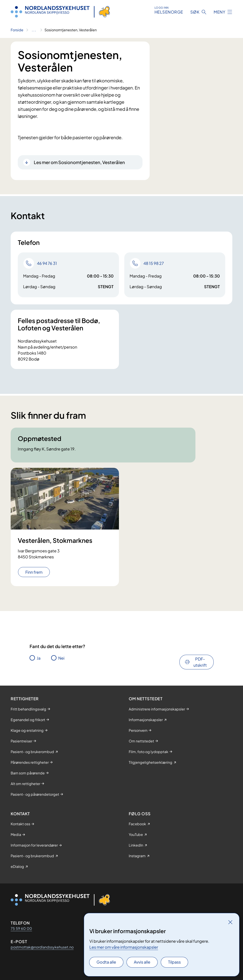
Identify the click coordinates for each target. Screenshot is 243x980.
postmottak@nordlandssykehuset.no (42, 947)
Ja (39, 658)
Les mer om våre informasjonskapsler (124, 947)
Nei (61, 658)
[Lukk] (230, 922)
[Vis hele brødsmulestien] (34, 30)
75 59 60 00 (21, 928)
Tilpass (174, 962)
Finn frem (34, 572)
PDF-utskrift (200, 662)
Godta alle (106, 962)
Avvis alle (142, 962)
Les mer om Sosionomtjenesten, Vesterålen (79, 162)
